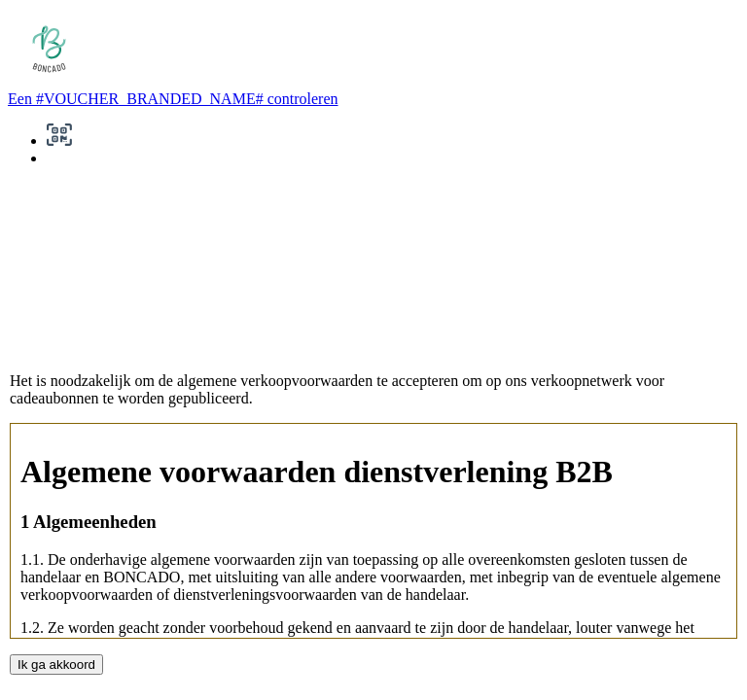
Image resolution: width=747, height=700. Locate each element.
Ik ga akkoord (56, 665)
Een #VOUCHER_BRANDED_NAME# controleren (173, 99)
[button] (59, 140)
